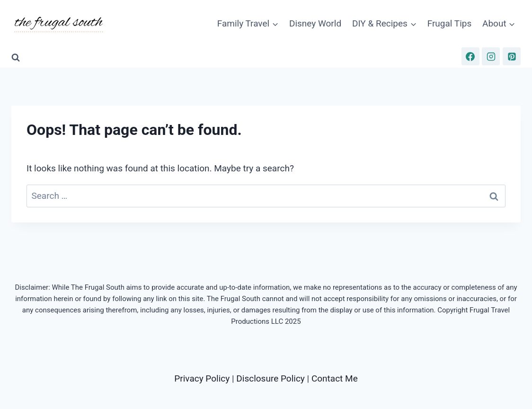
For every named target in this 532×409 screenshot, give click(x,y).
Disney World (315, 23)
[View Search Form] (16, 58)
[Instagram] (491, 56)
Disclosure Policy (270, 378)
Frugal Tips (450, 23)
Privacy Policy (202, 378)
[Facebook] (470, 56)
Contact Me (335, 378)
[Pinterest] (512, 56)
